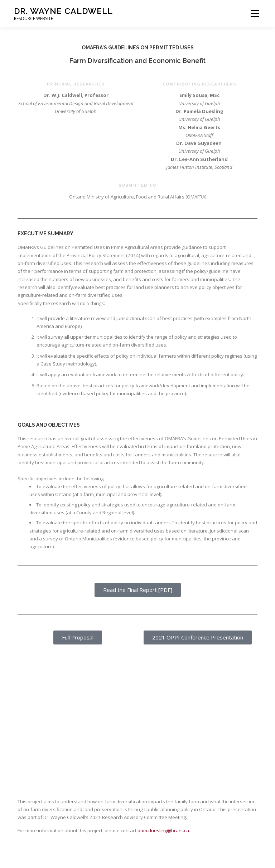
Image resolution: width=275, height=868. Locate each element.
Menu (255, 13)
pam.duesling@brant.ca (163, 830)
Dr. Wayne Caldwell (63, 11)
